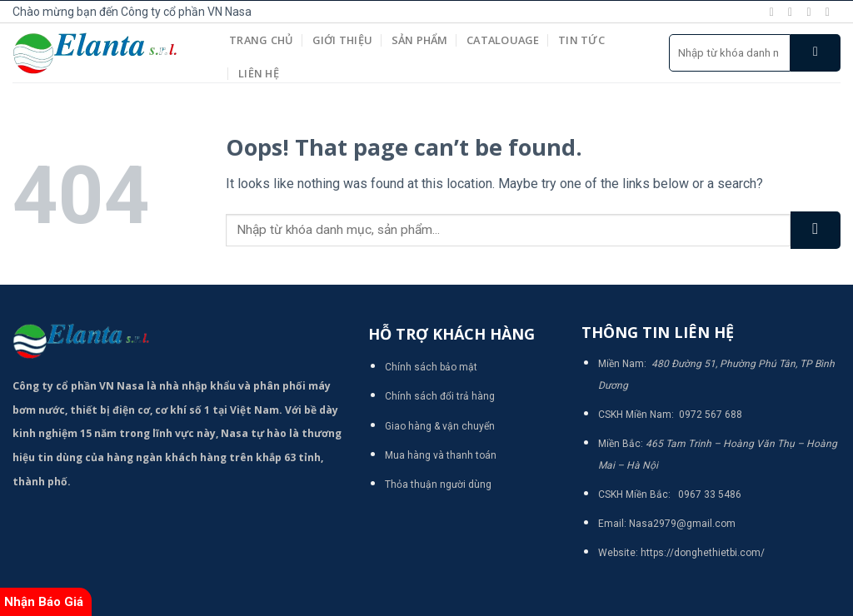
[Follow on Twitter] (812, 12)
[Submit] (816, 53)
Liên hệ (259, 73)
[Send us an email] (831, 12)
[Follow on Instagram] (794, 12)
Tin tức (581, 40)
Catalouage (503, 40)
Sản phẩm (420, 40)
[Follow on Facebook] (776, 12)
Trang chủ (261, 40)
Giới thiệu (343, 40)
